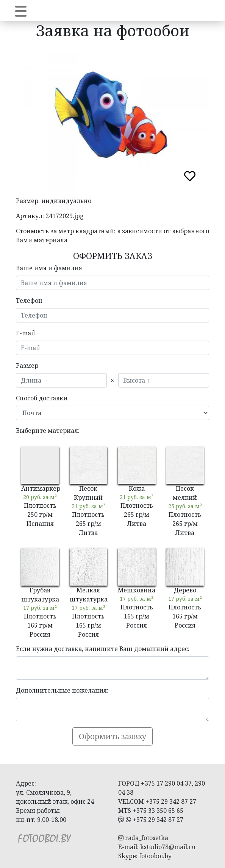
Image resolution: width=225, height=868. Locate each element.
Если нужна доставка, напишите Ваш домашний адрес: (103, 649)
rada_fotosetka (143, 838)
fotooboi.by (155, 856)
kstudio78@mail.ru (168, 847)
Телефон (29, 301)
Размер (27, 366)
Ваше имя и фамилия (49, 268)
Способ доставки (42, 398)
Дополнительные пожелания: (62, 690)
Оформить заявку (112, 736)
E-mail (25, 333)
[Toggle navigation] (21, 11)
